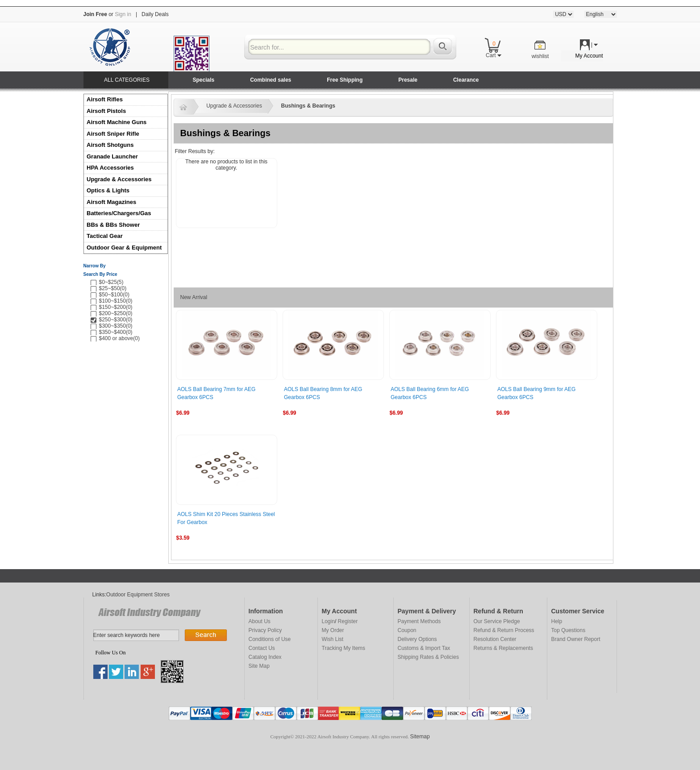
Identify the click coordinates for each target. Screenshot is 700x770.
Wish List (333, 639)
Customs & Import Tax (424, 648)
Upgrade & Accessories (119, 179)
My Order (333, 630)
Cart (494, 55)
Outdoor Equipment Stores (138, 595)
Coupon (407, 630)
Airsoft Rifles (105, 99)
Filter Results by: (195, 151)
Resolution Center (495, 639)
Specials (204, 80)
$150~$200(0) (116, 307)
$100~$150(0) (116, 301)
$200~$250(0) (116, 313)
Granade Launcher (112, 156)
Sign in (123, 14)
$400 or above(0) (119, 338)
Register (348, 621)
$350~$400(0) (116, 332)
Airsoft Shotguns (110, 145)
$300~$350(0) (116, 326)
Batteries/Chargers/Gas (119, 213)
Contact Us (262, 648)
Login (328, 621)
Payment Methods (419, 621)
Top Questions (569, 630)
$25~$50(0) (113, 288)
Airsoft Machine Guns (117, 122)
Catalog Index (265, 657)
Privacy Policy (265, 630)
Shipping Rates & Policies (428, 657)
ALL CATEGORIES (127, 80)
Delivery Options (417, 639)
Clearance (466, 80)
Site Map (259, 666)
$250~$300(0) (116, 320)
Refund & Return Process (504, 630)
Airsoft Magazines (111, 202)
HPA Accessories (110, 168)
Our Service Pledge (497, 621)
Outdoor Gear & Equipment (124, 248)
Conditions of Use (270, 639)
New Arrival (194, 297)
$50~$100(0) (114, 295)
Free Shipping (345, 80)
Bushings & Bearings (308, 106)
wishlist (540, 56)
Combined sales (271, 80)
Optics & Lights (108, 190)
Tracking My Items (344, 648)
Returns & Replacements (503, 648)
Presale (408, 80)
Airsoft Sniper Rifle (113, 134)
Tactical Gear (105, 236)
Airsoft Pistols (107, 111)
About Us (260, 621)
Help (557, 621)
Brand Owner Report (576, 639)
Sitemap (420, 737)
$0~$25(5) (111, 282)
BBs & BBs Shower (113, 225)
